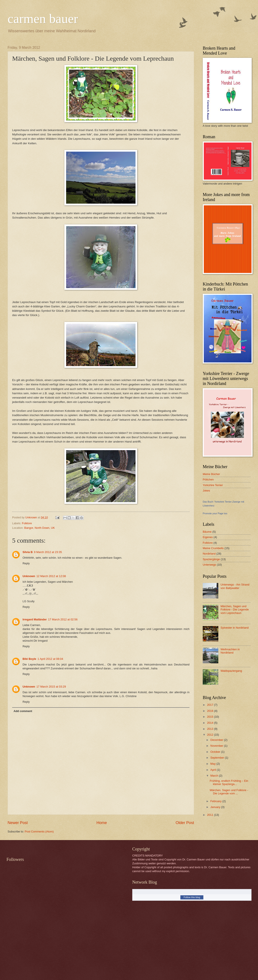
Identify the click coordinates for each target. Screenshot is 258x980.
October (216, 752)
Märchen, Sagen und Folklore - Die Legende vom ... (229, 792)
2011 (211, 815)
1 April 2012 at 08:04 (50, 659)
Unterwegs (209, 565)
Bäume (207, 532)
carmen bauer (43, 19)
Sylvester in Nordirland (235, 628)
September (218, 758)
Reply (26, 563)
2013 (211, 729)
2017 (211, 705)
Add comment (23, 711)
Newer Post (18, 823)
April (213, 770)
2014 (211, 723)
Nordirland (209, 554)
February (216, 801)
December (217, 740)
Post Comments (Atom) (39, 832)
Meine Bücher (211, 474)
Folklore (27, 523)
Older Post (185, 823)
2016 (211, 711)
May (213, 764)
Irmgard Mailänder (35, 619)
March (215, 776)
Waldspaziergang (231, 671)
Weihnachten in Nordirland (230, 651)
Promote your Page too (215, 513)
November (217, 746)
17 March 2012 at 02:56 (63, 619)
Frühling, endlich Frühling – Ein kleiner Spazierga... (229, 782)
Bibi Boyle (29, 659)
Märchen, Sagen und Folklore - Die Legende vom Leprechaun (235, 610)
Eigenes (208, 537)
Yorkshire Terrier (213, 485)
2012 (211, 735)
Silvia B (28, 552)
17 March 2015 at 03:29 (51, 687)
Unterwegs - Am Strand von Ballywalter (235, 586)
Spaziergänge (211, 559)
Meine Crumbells (213, 548)
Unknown (29, 576)
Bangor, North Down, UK (40, 528)
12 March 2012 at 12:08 (51, 576)
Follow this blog (192, 897)
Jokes (206, 491)
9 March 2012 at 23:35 (48, 552)
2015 (211, 717)
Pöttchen (208, 479)
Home (102, 823)
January (216, 807)
